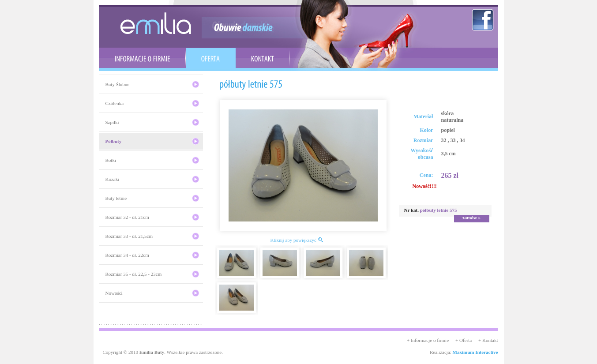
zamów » (471, 218)
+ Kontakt (488, 340)
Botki (111, 160)
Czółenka (115, 103)
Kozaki (113, 179)
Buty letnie (116, 198)
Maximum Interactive (475, 352)
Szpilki (112, 122)
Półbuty (114, 141)
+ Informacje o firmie (428, 340)
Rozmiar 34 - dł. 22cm (127, 255)
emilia (156, 23)
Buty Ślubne (118, 84)
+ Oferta (464, 340)
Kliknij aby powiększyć (293, 240)
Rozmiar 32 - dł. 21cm (127, 217)
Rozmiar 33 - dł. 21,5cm (129, 236)
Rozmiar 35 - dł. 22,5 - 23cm (134, 274)
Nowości (114, 293)
